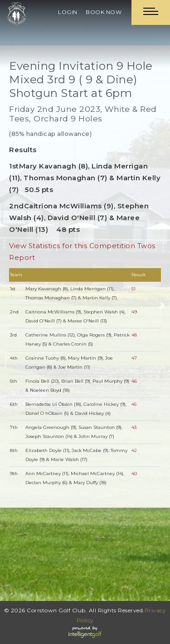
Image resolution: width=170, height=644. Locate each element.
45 (134, 404)
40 (134, 473)
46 (134, 381)
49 (134, 312)
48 (134, 335)
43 (134, 427)
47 (134, 358)
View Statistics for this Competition (72, 246)
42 (134, 450)
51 (134, 289)
